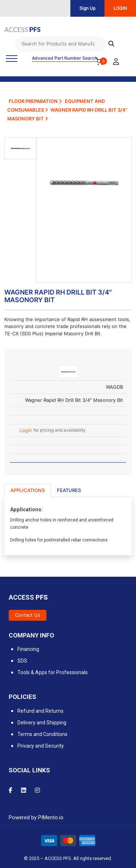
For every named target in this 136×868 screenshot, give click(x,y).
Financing (28, 649)
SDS (22, 661)
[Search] (60, 44)
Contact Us (28, 615)
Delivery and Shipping (42, 723)
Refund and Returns (40, 711)
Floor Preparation (35, 101)
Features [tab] (69, 490)
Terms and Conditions (42, 734)
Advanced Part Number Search (65, 58)
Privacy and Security (41, 746)
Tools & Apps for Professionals (53, 672)
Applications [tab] (28, 490)
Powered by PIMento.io (36, 817)
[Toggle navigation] (12, 59)
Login (26, 431)
